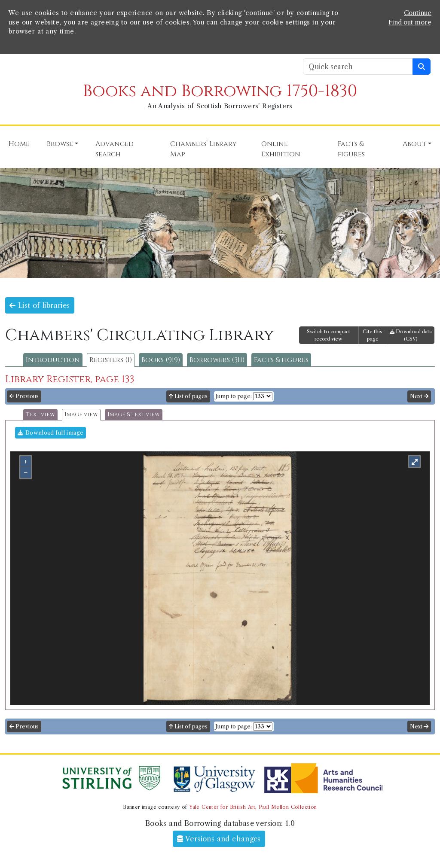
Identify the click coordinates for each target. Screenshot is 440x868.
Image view (81, 415)
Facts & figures (281, 360)
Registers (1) (111, 360)
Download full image (50, 433)
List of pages (188, 396)
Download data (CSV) (411, 335)
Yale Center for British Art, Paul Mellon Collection (253, 807)
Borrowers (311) (217, 360)
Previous (24, 396)
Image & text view (134, 415)
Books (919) (161, 360)
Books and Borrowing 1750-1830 (220, 91)
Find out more (410, 22)
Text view (40, 415)
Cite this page (373, 335)
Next (419, 396)
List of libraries (40, 305)
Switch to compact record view (328, 335)
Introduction (53, 360)
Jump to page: (234, 396)
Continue (418, 13)
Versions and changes (219, 839)
